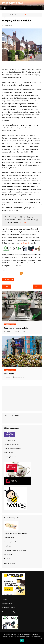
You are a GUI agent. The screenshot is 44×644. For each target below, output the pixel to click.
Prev (7, 286)
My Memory (8, 554)
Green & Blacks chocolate (12, 448)
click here (23, 222)
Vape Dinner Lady (10, 563)
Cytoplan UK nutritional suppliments (16, 533)
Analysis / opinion (10, 324)
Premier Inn (8, 559)
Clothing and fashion (9, 608)
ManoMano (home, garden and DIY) (16, 550)
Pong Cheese (8, 453)
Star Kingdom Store (10, 457)
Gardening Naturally (10, 542)
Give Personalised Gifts (12, 444)
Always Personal (10, 440)
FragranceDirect (9, 538)
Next (37, 286)
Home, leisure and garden (10, 612)
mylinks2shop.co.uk (13, 3)
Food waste (9, 374)
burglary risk (9, 279)
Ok (22, 641)
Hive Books (8, 546)
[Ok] (42, 638)
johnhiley (8, 331)
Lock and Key (25, 243)
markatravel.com (8, 603)
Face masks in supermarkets (16, 328)
